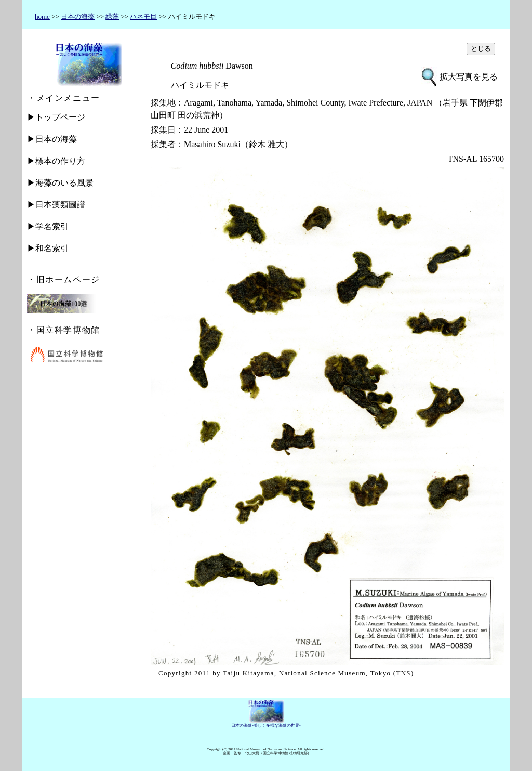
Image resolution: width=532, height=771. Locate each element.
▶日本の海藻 (52, 139)
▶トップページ (56, 117)
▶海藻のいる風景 (60, 183)
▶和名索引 (48, 248)
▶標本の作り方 (56, 161)
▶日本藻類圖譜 (56, 205)
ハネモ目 (143, 16)
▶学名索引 (48, 226)
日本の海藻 (78, 16)
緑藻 (112, 16)
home (42, 16)
